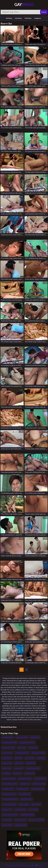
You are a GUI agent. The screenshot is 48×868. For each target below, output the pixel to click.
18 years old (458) (9, 742)
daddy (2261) (26, 799)
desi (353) (33, 748)
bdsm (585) (24, 804)
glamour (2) (29, 773)
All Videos (9, 18)
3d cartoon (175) (9, 794)
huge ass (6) (7, 763)
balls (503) (30, 763)
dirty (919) (7, 768)
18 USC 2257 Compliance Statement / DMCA (21, 865)
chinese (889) (8, 737)
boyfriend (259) (33, 768)
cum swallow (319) (10, 815)
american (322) (8, 748)
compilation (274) (27, 742)
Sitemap (40, 865)
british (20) (19, 768)
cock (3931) (7, 753)
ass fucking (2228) (10, 784)
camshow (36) (40, 779)
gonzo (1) (19, 763)
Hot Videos (18, 18)
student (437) (20, 820)
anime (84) (35, 737)
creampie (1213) (22, 753)
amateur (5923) (38, 789)
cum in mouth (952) (10, 799)
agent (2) (41, 758)
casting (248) (20, 809)
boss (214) (33, 809)
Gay (24, 5)
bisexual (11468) (9, 804)
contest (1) (25, 784)
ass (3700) (36, 804)
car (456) (6, 773)
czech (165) (7, 825)
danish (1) (22, 748)
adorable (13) (21, 825)
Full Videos (28, 18)
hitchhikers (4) (22, 789)
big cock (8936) (9, 779)
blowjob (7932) (38, 753)
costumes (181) (39, 784)
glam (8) (18, 758)
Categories (38, 18)
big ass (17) (7, 809)
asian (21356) (22, 737)
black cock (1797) (36, 820)
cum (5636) (30, 758)
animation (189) (25, 779)
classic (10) (7, 820)
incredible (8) (24, 794)
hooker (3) (17, 773)
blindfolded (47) (27, 815)
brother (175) (8, 789)
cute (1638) (7, 758)
